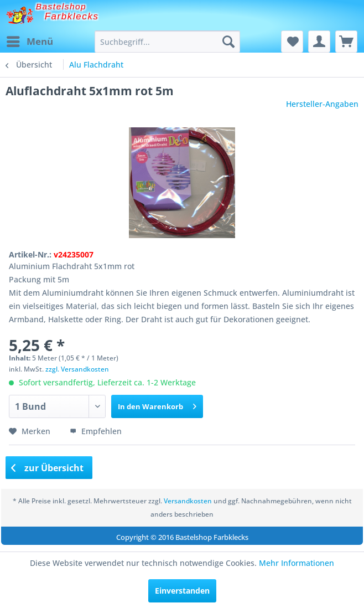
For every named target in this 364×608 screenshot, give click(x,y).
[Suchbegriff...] (167, 42)
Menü (30, 40)
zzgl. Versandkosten (77, 369)
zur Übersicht (48, 468)
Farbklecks (72, 16)
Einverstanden (182, 591)
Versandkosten (188, 501)
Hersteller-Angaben (322, 104)
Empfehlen (96, 431)
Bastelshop (61, 6)
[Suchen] (228, 42)
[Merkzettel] (292, 42)
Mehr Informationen (297, 563)
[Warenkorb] (346, 42)
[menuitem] (29, 42)
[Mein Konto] (319, 42)
